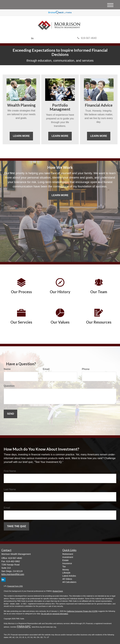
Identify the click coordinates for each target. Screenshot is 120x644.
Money (66, 570)
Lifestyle (66, 573)
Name (7, 369)
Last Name (10, 489)
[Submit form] (10, 414)
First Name (10, 471)
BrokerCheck (58, 591)
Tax (64, 566)
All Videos (67, 579)
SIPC (28, 627)
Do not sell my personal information (55, 614)
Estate (65, 560)
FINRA (21, 627)
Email (46, 369)
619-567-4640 (87, 38)
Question (9, 386)
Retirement (68, 554)
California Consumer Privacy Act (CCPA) (82, 611)
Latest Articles (69, 576)
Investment (68, 557)
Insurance (67, 563)
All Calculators (69, 582)
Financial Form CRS (15, 586)
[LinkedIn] (32, 38)
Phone (86, 369)
